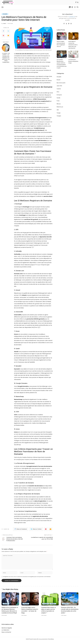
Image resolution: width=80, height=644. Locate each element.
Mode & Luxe (60, 107)
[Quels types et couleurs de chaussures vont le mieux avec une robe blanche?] (73, 36)
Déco (58, 92)
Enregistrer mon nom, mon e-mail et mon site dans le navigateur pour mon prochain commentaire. (27, 578)
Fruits (58, 101)
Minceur (59, 104)
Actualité (5, 14)
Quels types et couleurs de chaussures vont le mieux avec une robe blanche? (73, 45)
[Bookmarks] (70, 7)
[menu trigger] (3, 7)
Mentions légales (7, 631)
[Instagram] (71, 24)
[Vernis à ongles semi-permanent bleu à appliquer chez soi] (62, 36)
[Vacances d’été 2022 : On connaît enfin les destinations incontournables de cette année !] (70, 600)
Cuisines (59, 89)
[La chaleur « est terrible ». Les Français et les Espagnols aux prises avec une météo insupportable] (6, 48)
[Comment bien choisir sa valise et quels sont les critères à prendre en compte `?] (50, 600)
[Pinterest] (3, 36)
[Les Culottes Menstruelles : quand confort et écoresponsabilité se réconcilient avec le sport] (62, 54)
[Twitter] (78, 2)
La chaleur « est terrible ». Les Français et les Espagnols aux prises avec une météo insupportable (6, 58)
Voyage (59, 113)
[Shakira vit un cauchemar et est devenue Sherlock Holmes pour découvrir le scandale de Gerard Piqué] (10, 600)
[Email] (8, 36)
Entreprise (59, 95)
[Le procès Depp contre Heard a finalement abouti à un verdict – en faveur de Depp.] (30, 600)
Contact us (72, 17)
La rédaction (5, 633)
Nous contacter (6, 635)
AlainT (5, 24)
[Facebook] (76, 2)
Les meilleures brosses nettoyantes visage (73, 61)
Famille (58, 98)
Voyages (59, 116)
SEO (58, 110)
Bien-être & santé (61, 83)
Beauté (59, 80)
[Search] (77, 7)
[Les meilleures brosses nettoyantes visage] (73, 54)
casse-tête (59, 86)
